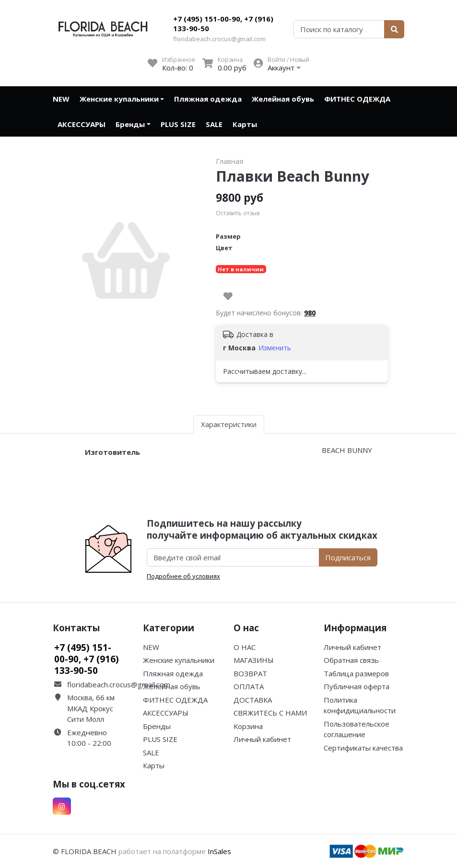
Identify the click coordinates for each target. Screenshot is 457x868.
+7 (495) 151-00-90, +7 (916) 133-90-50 (223, 23)
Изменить (275, 348)
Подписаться (348, 557)
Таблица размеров (356, 673)
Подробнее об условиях (183, 576)
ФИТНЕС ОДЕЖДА (357, 99)
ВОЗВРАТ (250, 673)
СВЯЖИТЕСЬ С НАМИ (270, 713)
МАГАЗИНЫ (254, 660)
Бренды (130, 124)
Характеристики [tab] (229, 424)
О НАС (245, 647)
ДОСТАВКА (253, 700)
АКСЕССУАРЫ (82, 124)
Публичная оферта (357, 686)
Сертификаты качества (363, 748)
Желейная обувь (283, 99)
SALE (214, 124)
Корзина (248, 726)
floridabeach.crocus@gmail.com (219, 39)
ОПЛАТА (249, 686)
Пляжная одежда (208, 99)
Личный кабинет (262, 739)
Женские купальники (119, 99)
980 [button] (310, 313)
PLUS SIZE (178, 124)
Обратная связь (351, 660)
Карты (245, 124)
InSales (219, 851)
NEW (61, 99)
